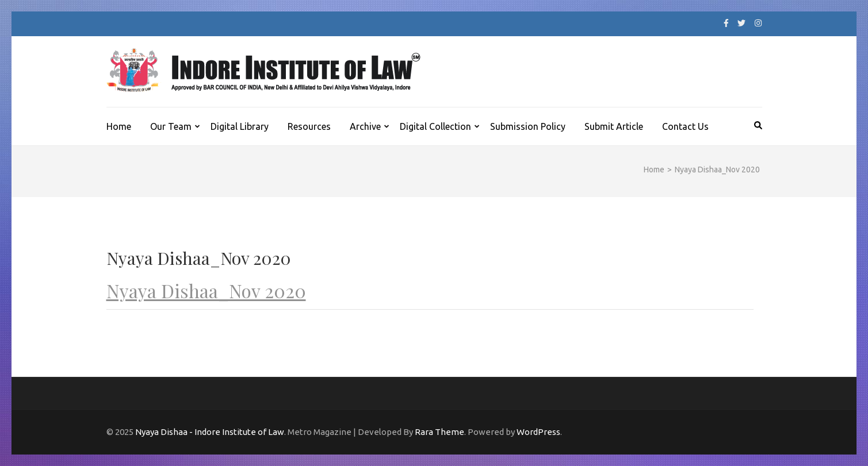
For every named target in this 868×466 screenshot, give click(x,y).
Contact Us (685, 126)
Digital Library (240, 126)
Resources (309, 126)
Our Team (171, 126)
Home (119, 126)
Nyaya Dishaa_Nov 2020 (206, 290)
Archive (365, 126)
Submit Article (614, 126)
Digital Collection (435, 126)
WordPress (538, 432)
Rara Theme (439, 432)
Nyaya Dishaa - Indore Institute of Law (210, 432)
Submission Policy (528, 126)
